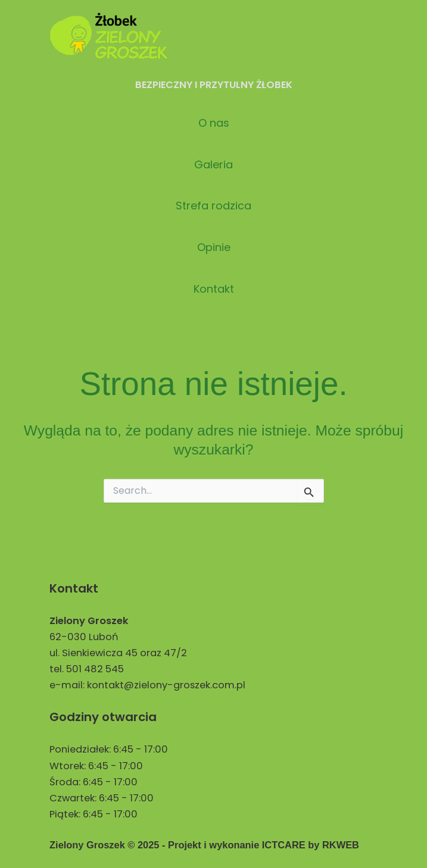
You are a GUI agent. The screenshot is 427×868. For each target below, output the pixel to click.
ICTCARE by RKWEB (311, 845)
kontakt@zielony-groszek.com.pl (166, 685)
